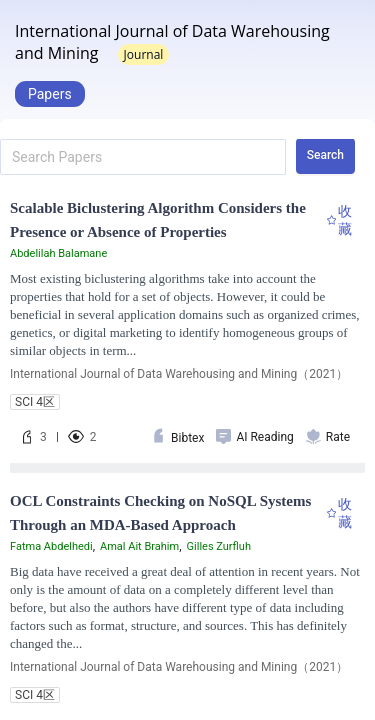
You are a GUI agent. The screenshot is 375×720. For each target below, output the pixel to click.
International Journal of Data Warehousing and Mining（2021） (179, 374)
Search (325, 155)
